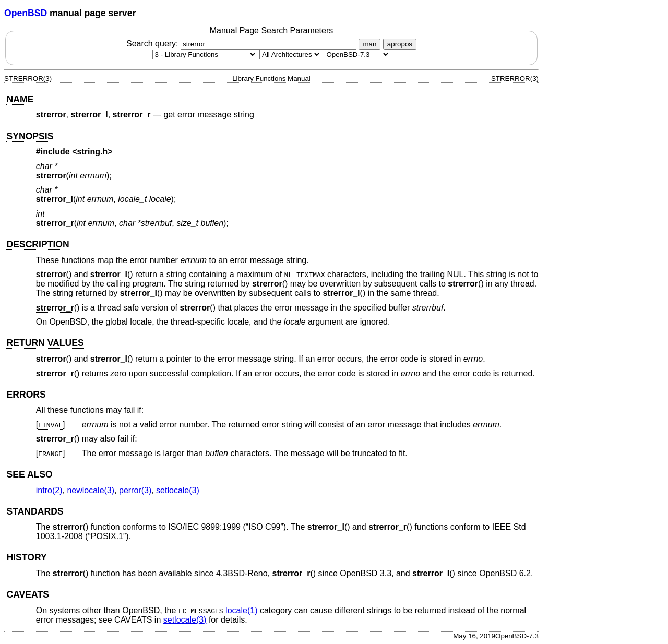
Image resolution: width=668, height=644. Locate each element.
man (369, 44)
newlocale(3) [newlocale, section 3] (91, 490)
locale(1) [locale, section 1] (241, 610)
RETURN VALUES (45, 343)
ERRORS (26, 395)
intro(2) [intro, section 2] (49, 490)
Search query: (243, 44)
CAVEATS (27, 594)
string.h (93, 152)
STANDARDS (35, 511)
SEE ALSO (29, 474)
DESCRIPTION (38, 244)
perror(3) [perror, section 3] (135, 490)
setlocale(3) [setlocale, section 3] (178, 490)
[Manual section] (205, 55)
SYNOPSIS (30, 136)
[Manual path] (357, 55)
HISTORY (26, 557)
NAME (20, 99)
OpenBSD (26, 13)
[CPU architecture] (290, 55)
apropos (400, 44)
